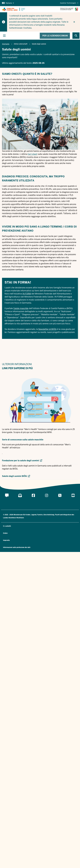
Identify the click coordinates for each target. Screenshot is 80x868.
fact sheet (32, 154)
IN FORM (27, 294)
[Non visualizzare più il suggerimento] (74, 22)
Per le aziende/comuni (55, 36)
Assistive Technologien (69, 3)
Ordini (5, 533)
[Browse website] (76, 36)
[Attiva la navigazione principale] (4, 36)
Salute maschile (21, 308)
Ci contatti (7, 526)
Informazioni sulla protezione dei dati (17, 547)
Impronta (6, 540)
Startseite (6, 44)
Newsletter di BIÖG (47, 329)
